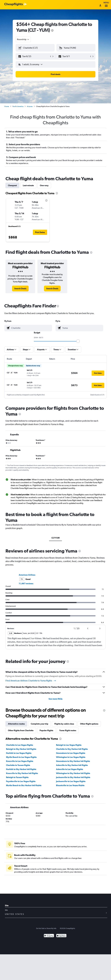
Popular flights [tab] (46, 730)
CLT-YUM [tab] (55, 538)
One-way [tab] (44, 185)
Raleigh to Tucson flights (17, 777)
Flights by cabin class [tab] (64, 724)
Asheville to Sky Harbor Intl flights (72, 765)
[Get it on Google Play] (49, 936)
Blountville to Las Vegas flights (70, 785)
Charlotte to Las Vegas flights (20, 745)
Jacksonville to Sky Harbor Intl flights (73, 777)
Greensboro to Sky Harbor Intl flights (73, 761)
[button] (34, 56)
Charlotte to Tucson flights (18, 765)
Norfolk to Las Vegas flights (19, 753)
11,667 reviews (26, 584)
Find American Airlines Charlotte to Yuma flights (31, 681)
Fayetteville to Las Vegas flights (21, 781)
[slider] (78, 341)
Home (7, 106)
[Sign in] (100, 6)
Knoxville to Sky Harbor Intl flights (22, 773)
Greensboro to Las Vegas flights (71, 753)
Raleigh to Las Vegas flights (69, 745)
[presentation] (52, 30)
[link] (20, 289)
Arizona (30, 106)
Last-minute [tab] (28, 185)
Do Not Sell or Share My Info (46, 928)
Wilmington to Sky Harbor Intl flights (73, 773)
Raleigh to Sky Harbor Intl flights (21, 749)
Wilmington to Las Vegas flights (71, 757)
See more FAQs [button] (55, 699)
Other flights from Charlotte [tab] (21, 730)
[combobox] (23, 39)
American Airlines (27, 575)
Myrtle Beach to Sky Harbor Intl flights (24, 785)
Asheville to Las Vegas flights (70, 769)
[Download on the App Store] (61, 936)
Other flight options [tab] (89, 724)
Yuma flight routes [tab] (68, 730)
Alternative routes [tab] (16, 724)
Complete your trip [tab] (40, 724)
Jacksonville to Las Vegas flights (71, 781)
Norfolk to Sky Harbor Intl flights (21, 769)
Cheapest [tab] (12, 185)
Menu (106, 5)
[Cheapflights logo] (14, 4)
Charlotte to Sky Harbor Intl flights (72, 749)
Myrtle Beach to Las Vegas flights (21, 757)
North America (18, 106)
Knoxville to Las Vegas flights (20, 761)
